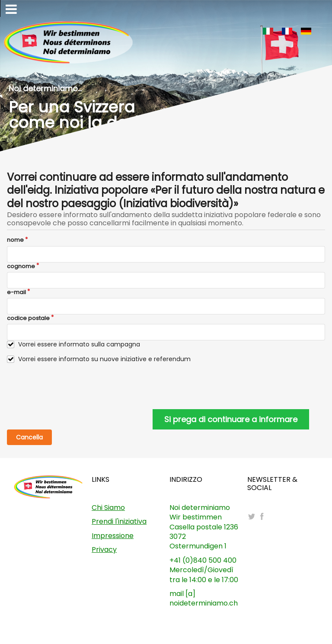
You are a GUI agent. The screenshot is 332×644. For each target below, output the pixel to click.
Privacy (104, 549)
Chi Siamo (108, 508)
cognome (21, 266)
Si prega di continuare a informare (231, 419)
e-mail (16, 292)
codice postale (28, 318)
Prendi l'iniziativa (119, 521)
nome (15, 240)
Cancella (29, 437)
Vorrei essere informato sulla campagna (79, 344)
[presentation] (73, 386)
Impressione (113, 536)
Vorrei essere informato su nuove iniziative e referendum (104, 359)
